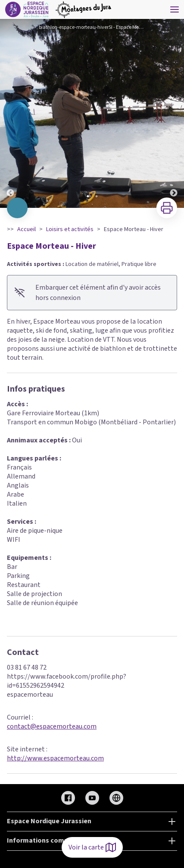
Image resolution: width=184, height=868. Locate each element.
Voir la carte (92, 847)
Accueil (27, 229)
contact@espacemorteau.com (52, 726)
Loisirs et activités (70, 229)
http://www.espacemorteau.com (55, 758)
